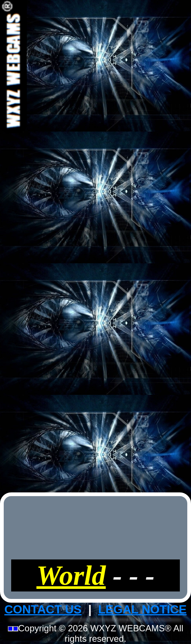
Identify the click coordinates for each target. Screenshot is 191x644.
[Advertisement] (96, 245)
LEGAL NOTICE (143, 609)
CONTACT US (43, 609)
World (71, 575)
